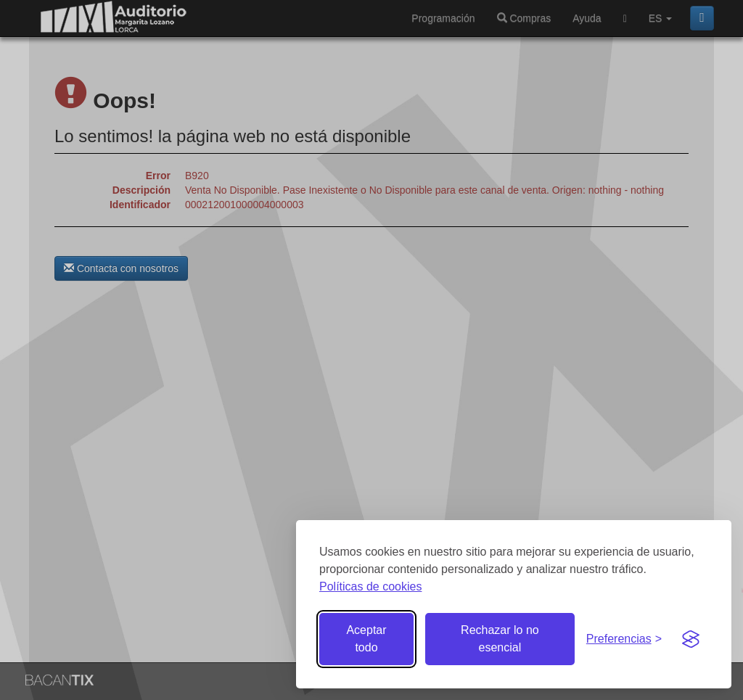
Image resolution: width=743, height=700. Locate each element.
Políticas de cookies (370, 586)
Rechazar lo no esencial (500, 639)
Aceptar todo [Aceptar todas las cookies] (366, 639)
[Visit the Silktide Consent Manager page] (691, 639)
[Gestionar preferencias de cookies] (624, 639)
